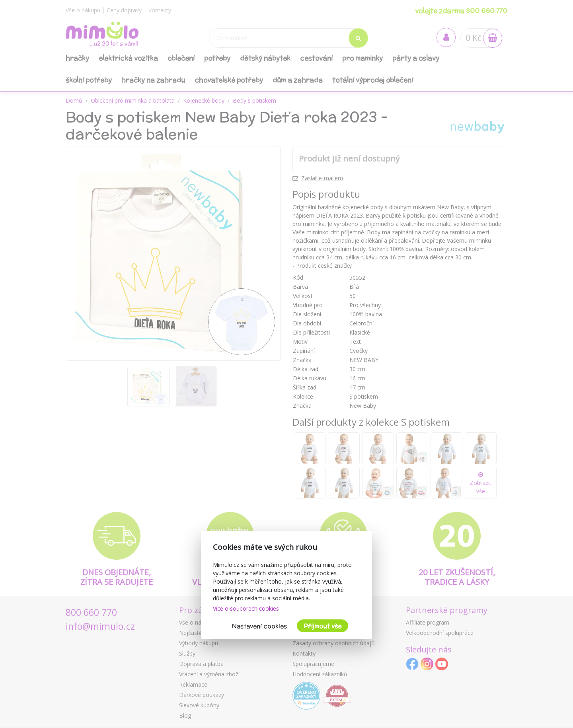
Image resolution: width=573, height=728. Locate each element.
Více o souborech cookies (246, 608)
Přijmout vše (323, 626)
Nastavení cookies (259, 626)
